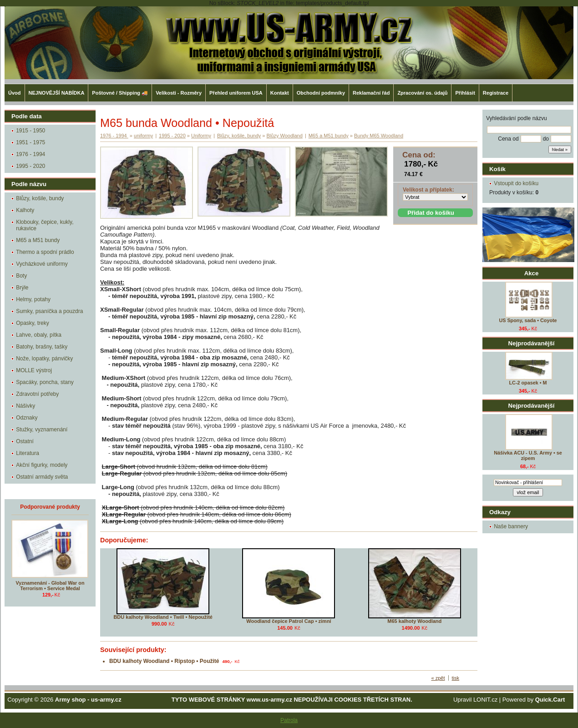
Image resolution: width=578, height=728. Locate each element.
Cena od (508, 139)
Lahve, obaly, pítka (39, 335)
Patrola (289, 720)
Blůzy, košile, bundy (40, 198)
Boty (21, 276)
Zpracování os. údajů (422, 93)
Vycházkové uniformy (42, 264)
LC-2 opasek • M (528, 383)
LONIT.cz (485, 700)
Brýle (22, 288)
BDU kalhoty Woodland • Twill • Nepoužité (163, 617)
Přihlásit (465, 93)
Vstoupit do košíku (516, 183)
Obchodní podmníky (321, 93)
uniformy (143, 136)
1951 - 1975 (30, 142)
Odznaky (27, 418)
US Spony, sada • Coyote (528, 320)
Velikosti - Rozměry (179, 93)
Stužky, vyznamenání (42, 430)
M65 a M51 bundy (38, 240)
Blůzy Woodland (285, 136)
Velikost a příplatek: (428, 190)
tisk (456, 678)
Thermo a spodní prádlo (45, 252)
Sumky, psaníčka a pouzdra (49, 311)
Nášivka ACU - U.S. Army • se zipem (528, 455)
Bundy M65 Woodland (379, 136)
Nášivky (25, 406)
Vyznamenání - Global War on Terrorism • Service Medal (50, 586)
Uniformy (201, 136)
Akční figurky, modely (42, 465)
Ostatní (25, 441)
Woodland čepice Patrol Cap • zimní (289, 621)
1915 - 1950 (30, 131)
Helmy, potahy (33, 299)
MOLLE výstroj (34, 370)
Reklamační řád (371, 93)
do (546, 139)
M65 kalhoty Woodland (414, 621)
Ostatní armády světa (42, 477)
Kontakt (280, 93)
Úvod (15, 93)
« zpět (438, 678)
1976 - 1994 (30, 154)
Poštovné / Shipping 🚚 (120, 93)
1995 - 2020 (30, 166)
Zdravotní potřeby (37, 394)
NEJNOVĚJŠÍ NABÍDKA (57, 93)
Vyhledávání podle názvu (517, 118)
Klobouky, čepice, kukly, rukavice (45, 225)
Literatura (28, 453)
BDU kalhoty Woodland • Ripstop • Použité (164, 661)
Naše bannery (511, 526)
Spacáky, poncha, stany (45, 382)
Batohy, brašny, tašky (42, 347)
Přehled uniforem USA (236, 93)
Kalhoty (25, 210)
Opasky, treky (32, 323)
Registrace (496, 93)
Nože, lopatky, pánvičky (44, 359)
